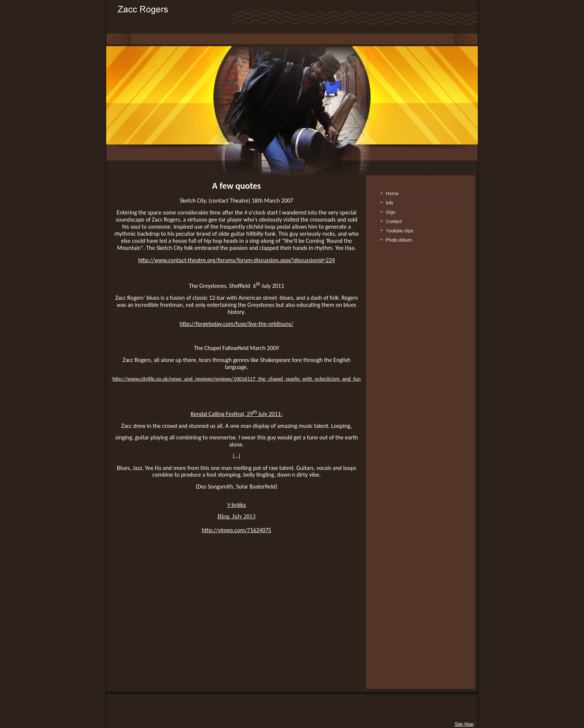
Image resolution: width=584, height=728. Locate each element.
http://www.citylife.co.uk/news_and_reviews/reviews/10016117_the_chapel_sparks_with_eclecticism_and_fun (237, 379)
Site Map (464, 724)
